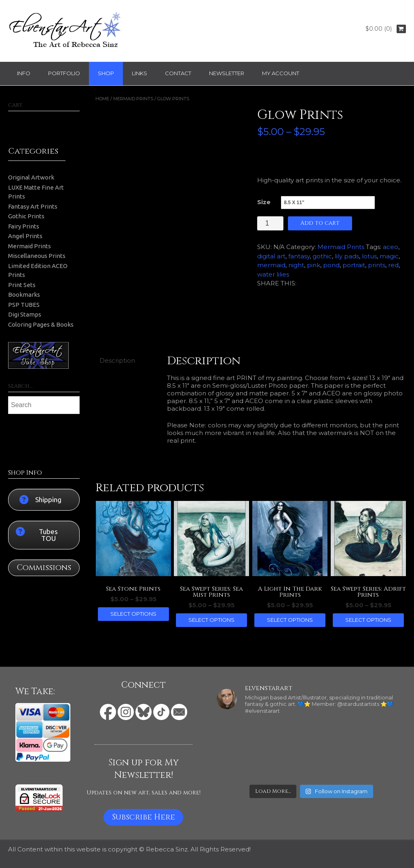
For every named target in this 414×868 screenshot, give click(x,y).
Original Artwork (31, 177)
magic (389, 256)
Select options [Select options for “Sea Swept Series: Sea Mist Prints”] (211, 620)
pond (331, 265)
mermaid (271, 265)
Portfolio (64, 73)
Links (139, 73)
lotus (369, 256)
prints (377, 265)
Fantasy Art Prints (33, 206)
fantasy (299, 256)
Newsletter (227, 73)
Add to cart (320, 223)
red (393, 265)
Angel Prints (25, 236)
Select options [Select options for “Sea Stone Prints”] (133, 614)
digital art (271, 256)
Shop (106, 73)
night (296, 265)
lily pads (347, 256)
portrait (354, 265)
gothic (322, 256)
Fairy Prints (24, 226)
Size (264, 202)
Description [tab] (117, 360)
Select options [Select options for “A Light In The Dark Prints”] (290, 620)
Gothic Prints (26, 216)
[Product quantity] (270, 223)
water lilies (273, 274)
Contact (178, 73)
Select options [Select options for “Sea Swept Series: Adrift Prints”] (368, 620)
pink (314, 265)
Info (24, 73)
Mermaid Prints (133, 99)
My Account (281, 73)
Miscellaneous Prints (37, 256)
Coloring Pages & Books (41, 324)
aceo (391, 247)
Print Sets (22, 285)
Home (102, 99)
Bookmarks (24, 295)
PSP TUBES (24, 305)
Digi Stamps (25, 314)
